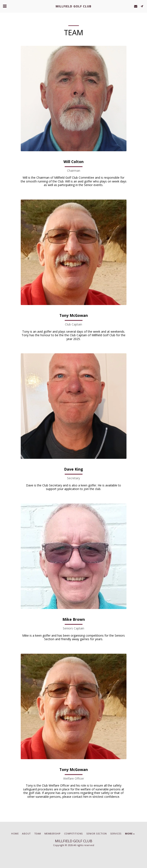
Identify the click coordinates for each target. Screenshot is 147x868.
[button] (5, 6)
